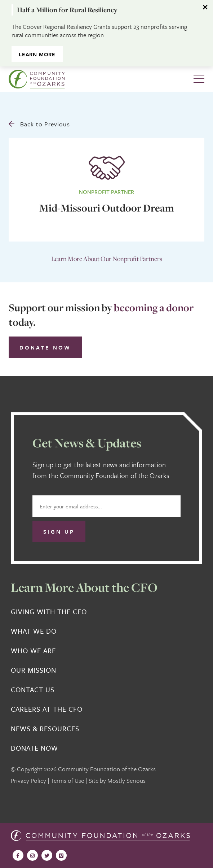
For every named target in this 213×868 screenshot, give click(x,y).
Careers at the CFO (47, 709)
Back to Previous (39, 123)
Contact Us (33, 690)
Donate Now (45, 347)
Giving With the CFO (49, 612)
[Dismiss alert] (206, 7)
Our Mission (34, 670)
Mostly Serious (127, 780)
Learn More (37, 54)
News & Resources (45, 729)
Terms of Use (67, 780)
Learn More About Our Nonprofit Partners (107, 258)
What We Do (34, 631)
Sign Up (59, 531)
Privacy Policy (28, 780)
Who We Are (33, 651)
